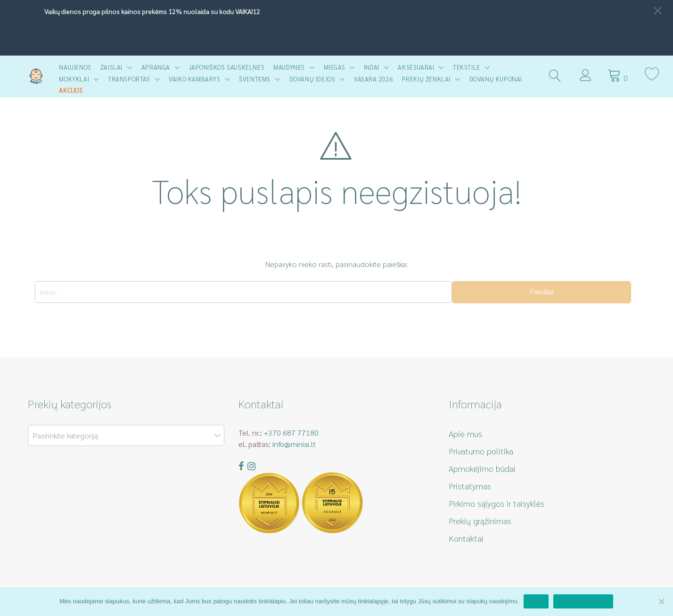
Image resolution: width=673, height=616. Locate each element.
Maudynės (289, 67)
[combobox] (126, 435)
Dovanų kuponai (496, 79)
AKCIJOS (71, 90)
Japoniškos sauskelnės (227, 67)
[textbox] (124, 436)
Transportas (129, 79)
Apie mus (465, 434)
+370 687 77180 (291, 433)
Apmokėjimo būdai (482, 468)
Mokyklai (74, 79)
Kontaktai (466, 538)
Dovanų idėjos (312, 79)
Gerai (536, 601)
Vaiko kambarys (194, 79)
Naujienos (75, 67)
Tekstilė (467, 67)
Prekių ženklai (426, 79)
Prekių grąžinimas (480, 521)
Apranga (156, 67)
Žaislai (111, 67)
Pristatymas (470, 486)
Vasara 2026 (373, 79)
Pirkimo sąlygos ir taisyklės (497, 503)
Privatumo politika (481, 451)
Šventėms (255, 79)
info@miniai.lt (294, 444)
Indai (372, 67)
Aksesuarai (416, 67)
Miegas (335, 67)
